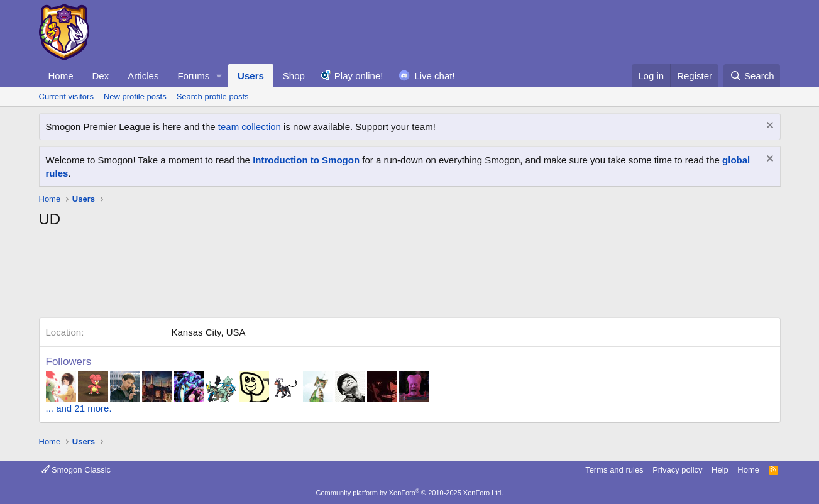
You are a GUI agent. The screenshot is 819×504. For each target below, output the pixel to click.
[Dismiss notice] (768, 127)
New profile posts (135, 96)
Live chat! (434, 76)
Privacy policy (677, 470)
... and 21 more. (79, 408)
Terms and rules (614, 470)
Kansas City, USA (209, 332)
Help (720, 470)
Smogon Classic (76, 470)
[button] (219, 76)
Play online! (359, 76)
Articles (143, 76)
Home (61, 76)
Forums (193, 76)
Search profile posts (213, 96)
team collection (250, 127)
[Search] (752, 76)
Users (251, 76)
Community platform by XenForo (410, 493)
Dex (101, 76)
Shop (294, 76)
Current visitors (66, 96)
